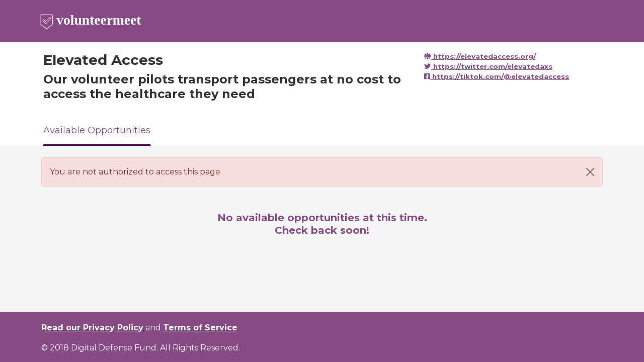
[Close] (590, 172)
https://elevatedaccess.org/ (480, 56)
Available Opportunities (97, 130)
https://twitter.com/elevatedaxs (488, 66)
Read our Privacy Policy (92, 328)
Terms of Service (200, 328)
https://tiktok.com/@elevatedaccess (497, 76)
